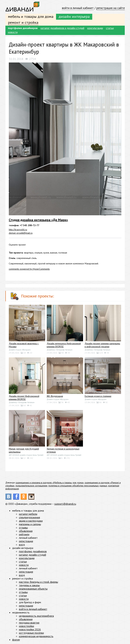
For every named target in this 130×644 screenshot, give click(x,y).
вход (22, 545)
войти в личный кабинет (78, 8)
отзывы (23, 528)
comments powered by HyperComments (29, 269)
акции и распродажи (31, 521)
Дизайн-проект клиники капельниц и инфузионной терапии (102, 345)
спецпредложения (29, 517)
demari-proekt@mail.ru (21, 233)
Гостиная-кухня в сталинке (98, 396)
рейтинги (24, 534)
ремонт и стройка (23, 22)
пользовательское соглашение (31, 486)
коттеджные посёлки (31, 633)
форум (16, 640)
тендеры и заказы (29, 585)
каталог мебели (28, 514)
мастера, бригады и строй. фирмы (39, 582)
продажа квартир (29, 623)
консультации (95, 28)
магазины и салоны (30, 524)
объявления (26, 531)
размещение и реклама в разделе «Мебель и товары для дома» (50, 483)
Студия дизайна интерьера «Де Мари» (38, 220)
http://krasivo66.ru (18, 230)
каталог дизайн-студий (32, 555)
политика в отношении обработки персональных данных (78, 486)
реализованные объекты (33, 589)
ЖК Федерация (55, 396)
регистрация (26, 541)
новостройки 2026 (30, 629)
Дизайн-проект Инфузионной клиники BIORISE (24, 398)
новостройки (26, 626)
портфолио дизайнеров (23, 28)
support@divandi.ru (65, 504)
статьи (110, 28)
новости (13, 32)
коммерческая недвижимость (36, 636)
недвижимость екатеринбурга (36, 616)
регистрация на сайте (111, 8)
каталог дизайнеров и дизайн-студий (62, 28)
